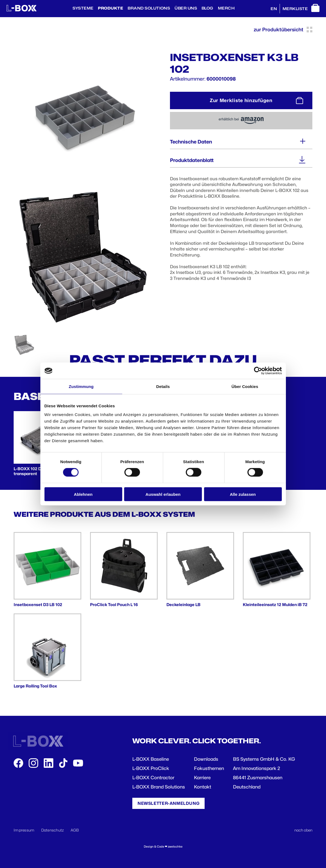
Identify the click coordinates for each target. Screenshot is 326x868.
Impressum (24, 830)
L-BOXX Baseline (151, 759)
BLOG (207, 8)
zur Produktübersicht (283, 30)
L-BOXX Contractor (153, 778)
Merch (226, 8)
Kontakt (203, 787)
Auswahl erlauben (163, 494)
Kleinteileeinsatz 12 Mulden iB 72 (275, 605)
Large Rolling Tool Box (35, 686)
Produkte (110, 8)
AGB (75, 830)
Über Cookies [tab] (245, 386)
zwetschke (175, 847)
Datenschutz (53, 830)
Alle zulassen (243, 494)
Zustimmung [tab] (81, 386)
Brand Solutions (149, 8)
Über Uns (186, 8)
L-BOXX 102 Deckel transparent (33, 471)
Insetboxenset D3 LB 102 (38, 605)
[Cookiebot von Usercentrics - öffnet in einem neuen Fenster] (258, 371)
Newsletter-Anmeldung (168, 803)
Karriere (202, 778)
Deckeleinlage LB (183, 605)
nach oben (303, 830)
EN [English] (274, 9)
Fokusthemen (209, 768)
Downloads (206, 759)
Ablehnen (83, 494)
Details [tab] (163, 386)
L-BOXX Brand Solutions (159, 787)
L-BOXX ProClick (151, 768)
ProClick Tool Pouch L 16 (114, 605)
